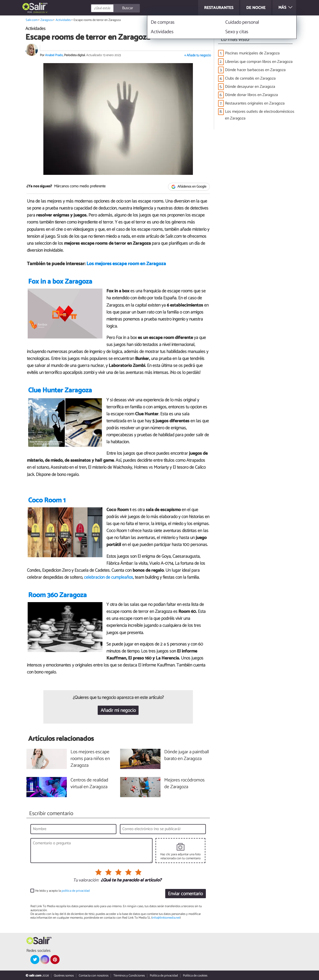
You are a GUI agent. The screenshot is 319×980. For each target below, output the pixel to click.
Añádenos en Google (189, 187)
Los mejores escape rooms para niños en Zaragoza (90, 759)
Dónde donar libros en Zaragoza (251, 95)
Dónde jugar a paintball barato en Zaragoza (187, 756)
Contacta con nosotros (94, 976)
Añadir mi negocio (118, 710)
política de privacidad (76, 891)
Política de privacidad (164, 976)
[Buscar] (138, 8)
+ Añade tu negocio (198, 55)
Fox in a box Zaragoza (60, 282)
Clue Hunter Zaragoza (60, 390)
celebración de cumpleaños (109, 577)
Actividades (63, 20)
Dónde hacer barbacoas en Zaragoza (255, 70)
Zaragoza (39, 12)
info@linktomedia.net (166, 918)
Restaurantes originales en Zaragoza (255, 103)
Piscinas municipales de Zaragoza (252, 53)
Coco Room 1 (47, 500)
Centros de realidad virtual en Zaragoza (89, 784)
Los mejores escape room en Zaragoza (126, 264)
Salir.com (32, 20)
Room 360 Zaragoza (57, 595)
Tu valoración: (86, 880)
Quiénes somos (64, 976)
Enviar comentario (185, 894)
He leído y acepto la (62, 891)
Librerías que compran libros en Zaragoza (259, 62)
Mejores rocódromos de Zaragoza (184, 784)
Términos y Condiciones (129, 976)
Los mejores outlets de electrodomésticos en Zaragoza (260, 115)
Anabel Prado (54, 55)
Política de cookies (195, 976)
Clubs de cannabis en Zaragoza (250, 78)
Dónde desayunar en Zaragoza (250, 87)
